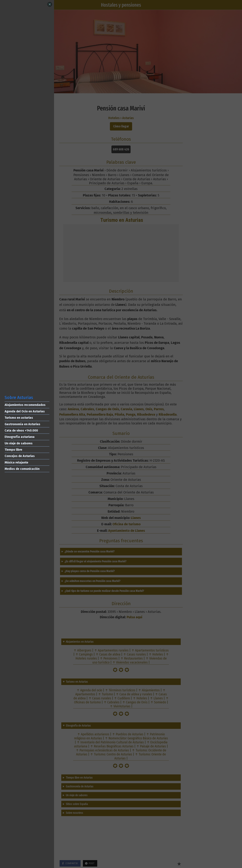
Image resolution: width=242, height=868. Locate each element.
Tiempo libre (13, 450)
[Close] (50, 4)
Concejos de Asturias (20, 456)
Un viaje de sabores (19, 443)
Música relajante (16, 462)
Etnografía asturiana (20, 437)
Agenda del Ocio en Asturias (25, 411)
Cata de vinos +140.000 (21, 430)
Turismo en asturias (19, 418)
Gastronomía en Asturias (22, 424)
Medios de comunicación (22, 469)
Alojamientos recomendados (25, 405)
